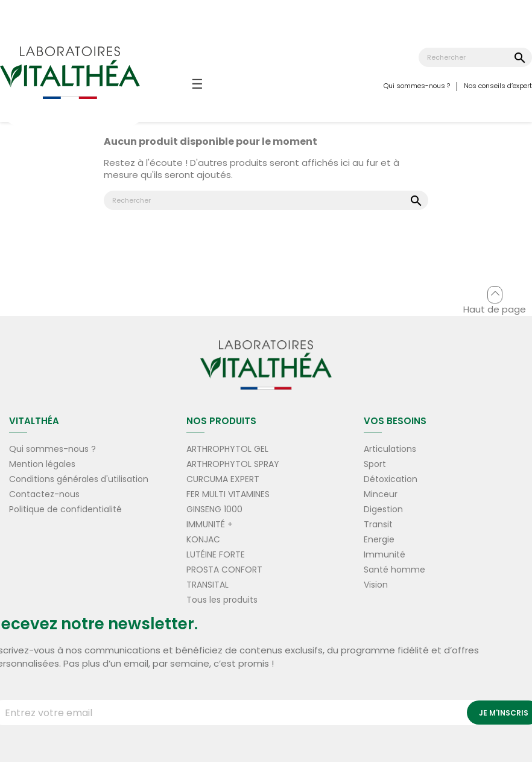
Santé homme (394, 570)
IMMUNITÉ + (210, 524)
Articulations (390, 449)
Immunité (385, 554)
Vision (376, 585)
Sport (375, 464)
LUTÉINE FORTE (216, 554)
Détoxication (391, 479)
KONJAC (203, 539)
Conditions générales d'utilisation (79, 479)
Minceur (381, 494)
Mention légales (42, 464)
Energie (379, 539)
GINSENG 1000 (214, 509)
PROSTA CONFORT (224, 570)
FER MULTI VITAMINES (228, 494)
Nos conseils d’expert (498, 86)
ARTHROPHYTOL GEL (227, 449)
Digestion (383, 509)
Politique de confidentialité (65, 509)
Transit (378, 524)
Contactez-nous (44, 494)
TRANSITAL (207, 585)
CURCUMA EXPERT (223, 479)
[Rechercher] (475, 57)
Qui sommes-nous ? (417, 86)
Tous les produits (222, 600)
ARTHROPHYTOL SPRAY (233, 464)
